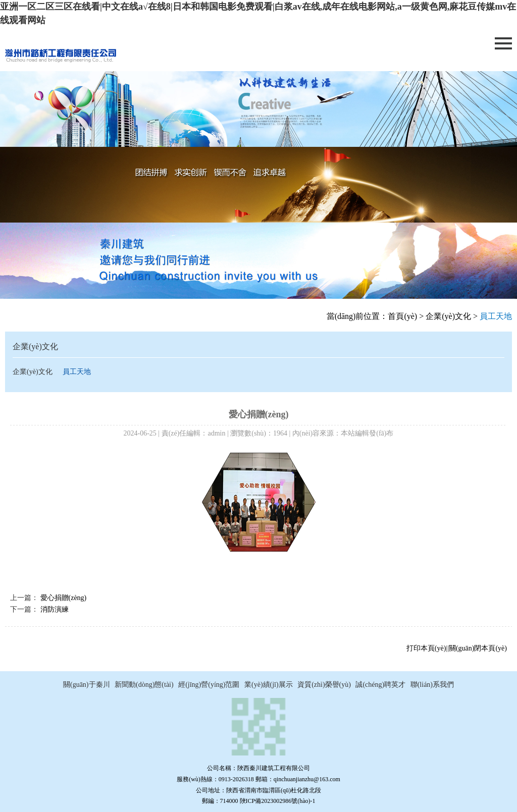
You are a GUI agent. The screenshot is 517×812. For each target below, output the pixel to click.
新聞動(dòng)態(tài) (144, 685)
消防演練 (55, 609)
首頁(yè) (402, 316)
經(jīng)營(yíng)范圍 (209, 685)
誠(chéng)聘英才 (380, 685)
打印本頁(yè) (426, 648)
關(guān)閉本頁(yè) (478, 648)
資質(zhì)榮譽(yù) (324, 685)
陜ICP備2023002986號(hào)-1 (278, 801)
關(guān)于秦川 (87, 685)
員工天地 (77, 372)
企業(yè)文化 (448, 316)
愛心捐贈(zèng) (64, 598)
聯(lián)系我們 (432, 685)
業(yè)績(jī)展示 (269, 685)
